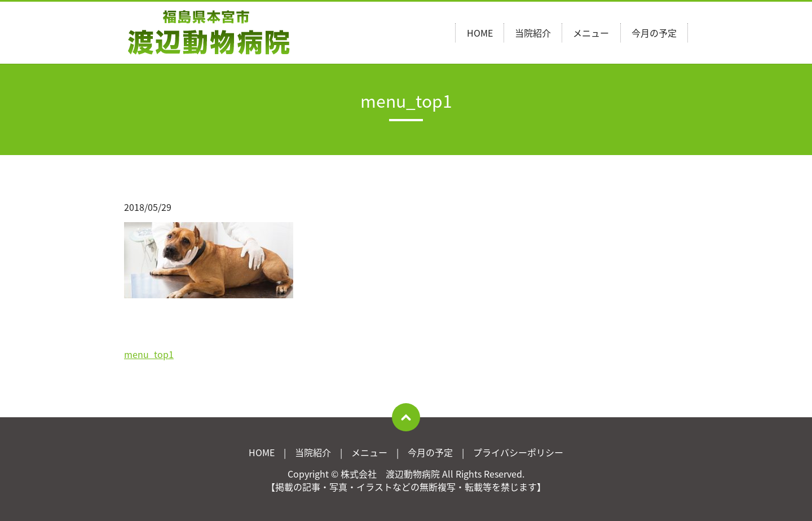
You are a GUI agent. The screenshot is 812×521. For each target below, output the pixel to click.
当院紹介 (533, 33)
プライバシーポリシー (518, 452)
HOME (480, 33)
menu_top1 (149, 354)
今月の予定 (654, 33)
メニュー (591, 33)
